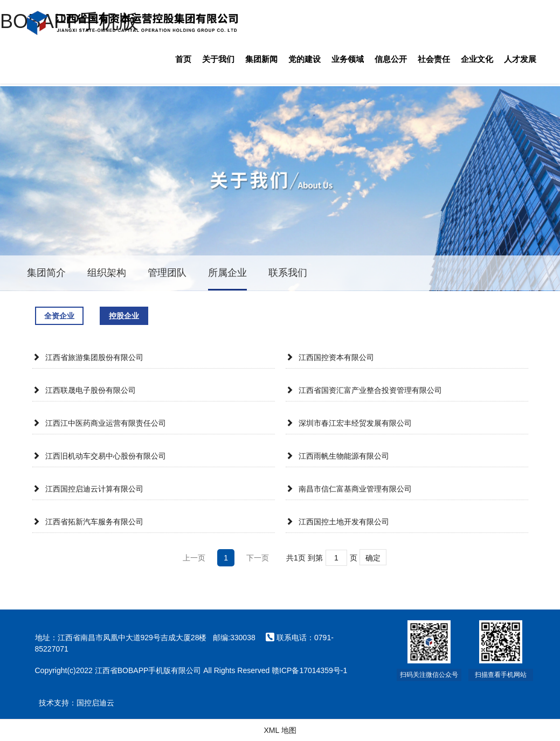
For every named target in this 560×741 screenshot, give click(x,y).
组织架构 (107, 273)
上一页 (194, 558)
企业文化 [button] (477, 59)
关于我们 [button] (218, 59)
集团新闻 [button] (261, 59)
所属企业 (227, 273)
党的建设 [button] (305, 59)
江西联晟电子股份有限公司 (84, 390)
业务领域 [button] (348, 59)
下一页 (258, 558)
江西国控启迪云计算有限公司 (88, 489)
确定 (373, 558)
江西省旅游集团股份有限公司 (88, 357)
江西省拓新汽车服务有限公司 (88, 522)
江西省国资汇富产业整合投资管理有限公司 (364, 390)
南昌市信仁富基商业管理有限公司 (349, 489)
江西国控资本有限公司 (330, 357)
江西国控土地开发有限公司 (337, 522)
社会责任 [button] (434, 59)
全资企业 (59, 316)
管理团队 (167, 273)
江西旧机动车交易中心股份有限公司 (99, 456)
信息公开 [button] (391, 59)
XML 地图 (280, 730)
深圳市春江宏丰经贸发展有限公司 (349, 423)
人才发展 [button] (520, 59)
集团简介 (46, 273)
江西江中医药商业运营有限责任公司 (99, 423)
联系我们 (288, 273)
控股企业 (124, 316)
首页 (183, 59)
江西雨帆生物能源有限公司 (337, 456)
